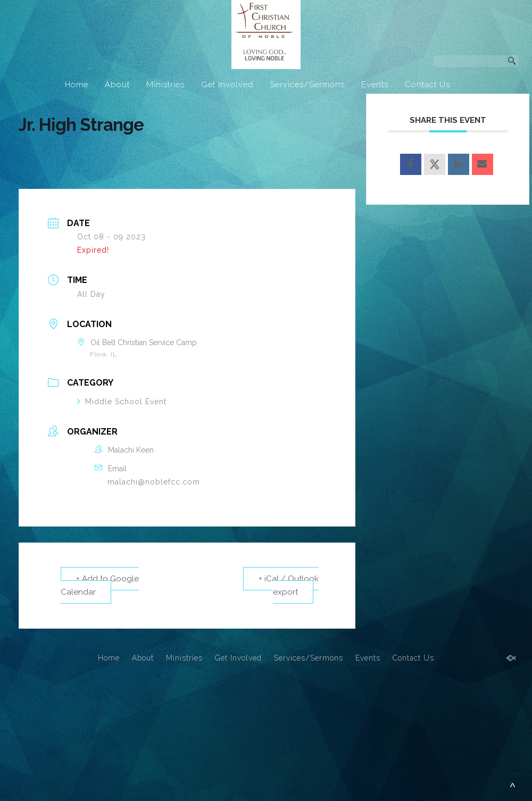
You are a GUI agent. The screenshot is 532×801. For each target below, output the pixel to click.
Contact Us (427, 85)
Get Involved (227, 85)
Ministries (165, 85)
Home (77, 85)
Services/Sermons (307, 85)
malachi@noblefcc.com (154, 482)
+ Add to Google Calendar (100, 585)
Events (375, 85)
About (117, 85)
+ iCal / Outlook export (289, 585)
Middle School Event (122, 402)
